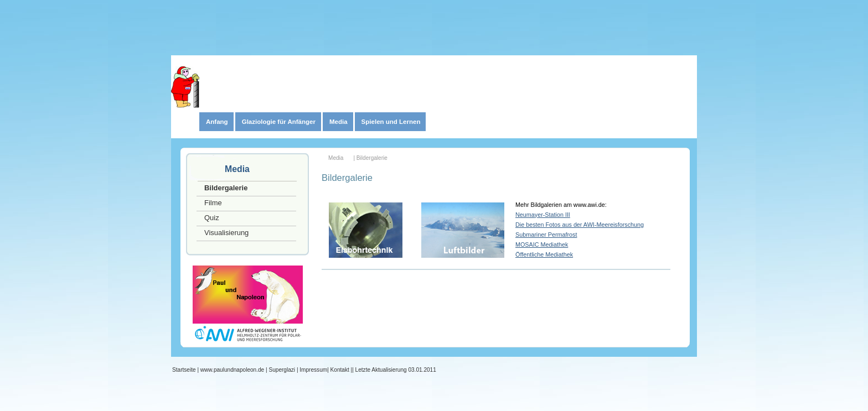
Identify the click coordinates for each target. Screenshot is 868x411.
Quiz (212, 218)
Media (339, 122)
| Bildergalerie (370, 158)
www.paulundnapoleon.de (232, 370)
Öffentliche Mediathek (544, 254)
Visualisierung (226, 233)
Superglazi (282, 370)
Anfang (217, 122)
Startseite (184, 370)
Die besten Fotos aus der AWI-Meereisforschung (580, 225)
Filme (213, 203)
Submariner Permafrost (546, 235)
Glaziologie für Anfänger (279, 122)
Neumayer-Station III (543, 215)
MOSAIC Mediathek (542, 244)
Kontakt (340, 370)
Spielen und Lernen (391, 122)
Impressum (313, 370)
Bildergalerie (226, 188)
